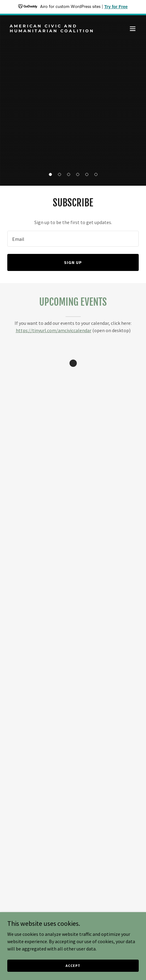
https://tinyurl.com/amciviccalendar (54, 330)
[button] (50, 174)
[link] (53, 30)
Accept (73, 966)
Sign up (73, 262)
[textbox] (73, 239)
